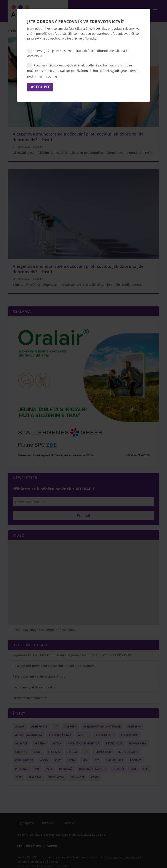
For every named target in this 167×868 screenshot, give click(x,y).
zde (56, 71)
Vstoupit (40, 87)
